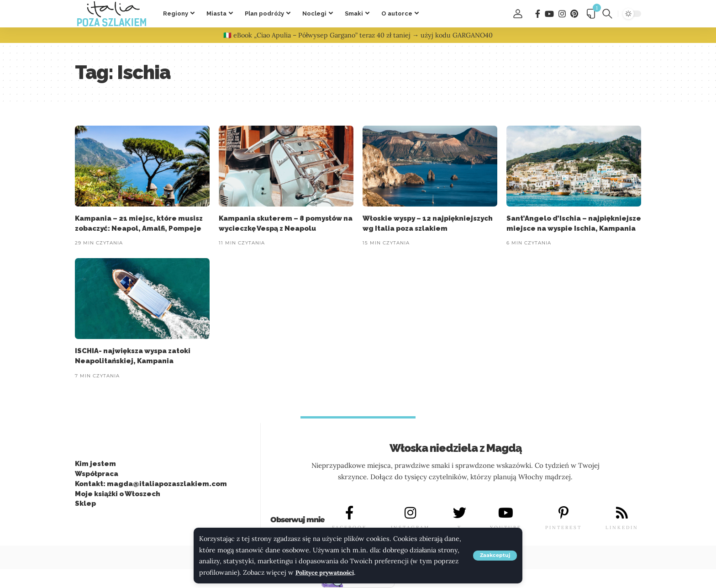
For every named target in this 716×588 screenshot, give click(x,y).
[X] (460, 513)
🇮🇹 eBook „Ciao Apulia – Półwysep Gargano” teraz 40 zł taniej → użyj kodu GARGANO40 (358, 35)
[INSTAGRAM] (410, 513)
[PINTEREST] (563, 513)
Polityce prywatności (329, 572)
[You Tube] (549, 14)
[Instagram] (562, 14)
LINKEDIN (622, 528)
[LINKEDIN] (622, 513)
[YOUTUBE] (506, 513)
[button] (494, 556)
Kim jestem (95, 464)
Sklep (85, 504)
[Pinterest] (574, 14)
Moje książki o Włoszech (118, 494)
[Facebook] (538, 14)
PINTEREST (563, 528)
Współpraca (97, 474)
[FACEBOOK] (349, 513)
